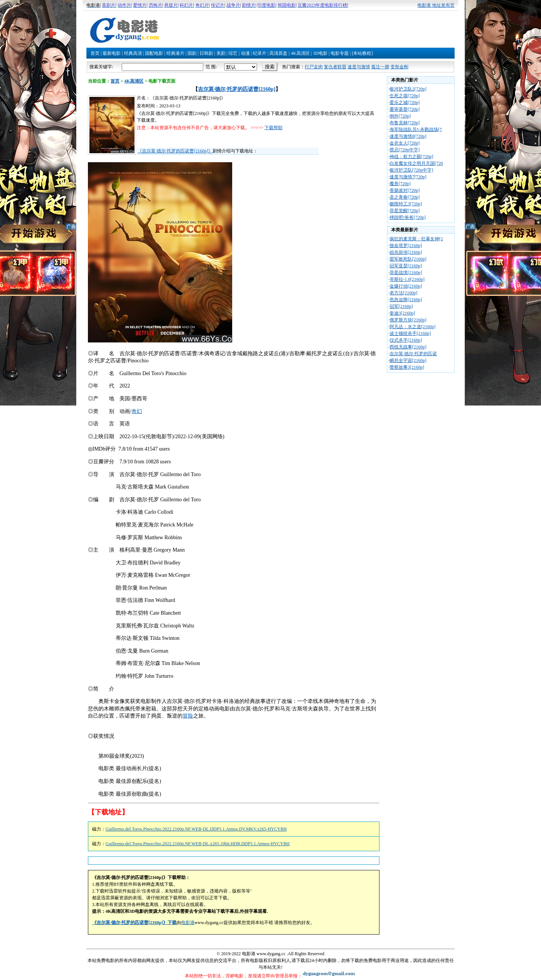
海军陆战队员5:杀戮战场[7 (416, 130)
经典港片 (175, 53)
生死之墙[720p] (405, 96)
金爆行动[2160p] (406, 286)
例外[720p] (400, 116)
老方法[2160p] (403, 293)
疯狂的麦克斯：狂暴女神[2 (416, 239)
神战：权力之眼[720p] (411, 157)
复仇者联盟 (335, 67)
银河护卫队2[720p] (408, 89)
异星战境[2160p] (406, 273)
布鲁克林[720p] (405, 123)
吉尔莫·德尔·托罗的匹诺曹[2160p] (237, 89)
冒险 (188, 716)
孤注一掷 (380, 67)
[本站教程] (362, 53)
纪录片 (260, 53)
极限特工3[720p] (406, 204)
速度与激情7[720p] (408, 177)
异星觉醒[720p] (405, 211)
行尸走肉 (314, 67)
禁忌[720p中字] (405, 150)
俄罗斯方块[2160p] (408, 320)
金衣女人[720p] (405, 143)
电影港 (188, 923)
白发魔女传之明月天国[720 (416, 163)
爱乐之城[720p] (405, 103)
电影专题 (340, 53)
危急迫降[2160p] (406, 300)
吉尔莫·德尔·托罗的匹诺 (413, 354)
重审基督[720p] (405, 109)
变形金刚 (399, 67)
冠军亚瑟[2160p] (406, 266)
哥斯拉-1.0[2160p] (407, 279)
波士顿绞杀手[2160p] (410, 333)
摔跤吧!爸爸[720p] (408, 217)
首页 (95, 53)
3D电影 (320, 53)
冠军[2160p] (401, 306)
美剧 (221, 53)
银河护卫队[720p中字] (411, 170)
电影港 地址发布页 (436, 5)
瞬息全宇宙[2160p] (408, 360)
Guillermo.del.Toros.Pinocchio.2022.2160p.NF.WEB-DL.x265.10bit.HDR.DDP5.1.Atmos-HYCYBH (198, 844)
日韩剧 (206, 53)
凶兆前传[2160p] (406, 252)
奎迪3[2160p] (402, 313)
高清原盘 (278, 53)
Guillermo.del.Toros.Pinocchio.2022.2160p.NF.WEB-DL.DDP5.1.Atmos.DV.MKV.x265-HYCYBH (196, 829)
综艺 (233, 53)
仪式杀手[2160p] (406, 340)
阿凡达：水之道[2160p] (413, 327)
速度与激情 (359, 67)
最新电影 (112, 53)
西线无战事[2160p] (408, 347)
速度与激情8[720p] (408, 136)
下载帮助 (274, 128)
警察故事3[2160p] (407, 367)
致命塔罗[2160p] (406, 246)
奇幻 (137, 411)
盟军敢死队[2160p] (408, 259)
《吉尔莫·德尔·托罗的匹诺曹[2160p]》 (175, 151)
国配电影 (154, 53)
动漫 (245, 53)
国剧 (192, 53)
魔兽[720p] (400, 184)
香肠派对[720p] (405, 190)
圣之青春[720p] (405, 197)
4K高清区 (300, 53)
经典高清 (133, 53)
